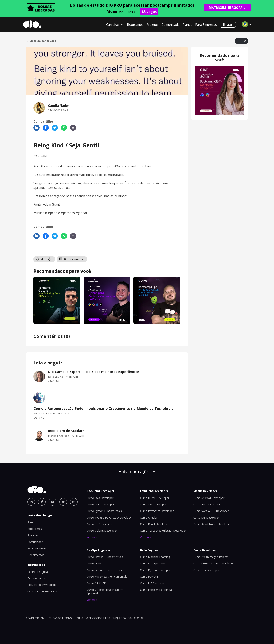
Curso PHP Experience (100, 524)
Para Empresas (206, 25)
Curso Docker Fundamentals (104, 570)
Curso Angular (149, 518)
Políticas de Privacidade (42, 585)
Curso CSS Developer (153, 504)
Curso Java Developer (100, 498)
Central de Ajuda (38, 572)
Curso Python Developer (155, 570)
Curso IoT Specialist (152, 583)
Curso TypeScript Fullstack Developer (110, 518)
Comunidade (170, 25)
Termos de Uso (37, 578)
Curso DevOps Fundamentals (105, 557)
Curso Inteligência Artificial (156, 590)
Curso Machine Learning (155, 557)
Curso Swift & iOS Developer (211, 511)
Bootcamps (135, 25)
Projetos (152, 25)
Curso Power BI (150, 577)
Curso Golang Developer (102, 530)
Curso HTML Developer (155, 498)
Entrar (228, 25)
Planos (187, 25)
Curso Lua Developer (206, 570)
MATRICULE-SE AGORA (227, 8)
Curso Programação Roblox (210, 557)
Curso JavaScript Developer (157, 511)
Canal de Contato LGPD (42, 591)
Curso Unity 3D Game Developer (213, 563)
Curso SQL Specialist (153, 563)
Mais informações (137, 471)
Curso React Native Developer (212, 524)
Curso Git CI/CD (96, 583)
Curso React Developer (154, 524)
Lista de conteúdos (41, 41)
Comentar (78, 259)
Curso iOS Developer (206, 518)
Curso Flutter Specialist (207, 504)
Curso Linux (94, 563)
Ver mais (92, 537)
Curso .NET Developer (100, 504)
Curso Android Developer (209, 498)
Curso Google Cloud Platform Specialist (105, 591)
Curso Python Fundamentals (104, 511)
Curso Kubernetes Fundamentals (107, 577)
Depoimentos (36, 555)
